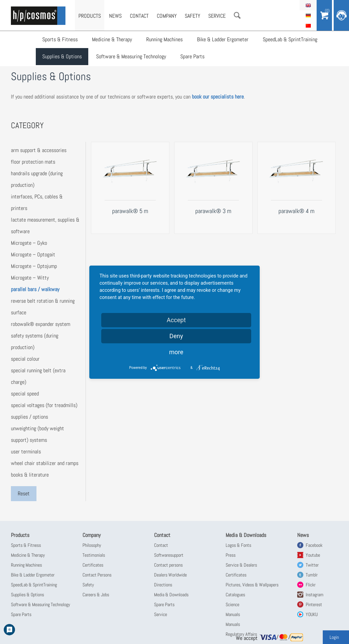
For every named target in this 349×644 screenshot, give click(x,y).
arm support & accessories (39, 150)
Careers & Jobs (96, 595)
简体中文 (308, 26)
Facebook (314, 545)
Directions (163, 585)
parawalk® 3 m (213, 211)
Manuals (233, 614)
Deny (176, 336)
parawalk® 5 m (130, 211)
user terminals (26, 452)
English (308, 5)
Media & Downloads (171, 595)
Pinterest (314, 604)
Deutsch (308, 15)
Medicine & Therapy (112, 39)
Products (90, 16)
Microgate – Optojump (34, 266)
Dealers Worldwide (170, 575)
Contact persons (168, 565)
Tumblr (312, 575)
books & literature (30, 475)
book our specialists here (218, 97)
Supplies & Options (62, 56)
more (176, 352)
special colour (25, 359)
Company (167, 16)
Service (217, 16)
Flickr (311, 585)
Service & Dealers (241, 565)
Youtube (313, 555)
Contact (139, 16)
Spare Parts (192, 56)
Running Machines (164, 39)
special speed (25, 394)
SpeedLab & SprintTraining (290, 39)
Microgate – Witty (30, 278)
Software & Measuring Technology (131, 56)
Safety (192, 16)
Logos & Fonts (238, 545)
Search (237, 15)
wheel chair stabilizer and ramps (45, 463)
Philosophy (92, 545)
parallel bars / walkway (35, 289)
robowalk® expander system (41, 324)
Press (231, 555)
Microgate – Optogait (33, 254)
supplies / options (29, 417)
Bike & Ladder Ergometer (223, 39)
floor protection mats (33, 162)
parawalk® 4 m (297, 211)
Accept (176, 320)
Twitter (312, 565)
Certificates (93, 565)
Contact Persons (97, 575)
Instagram (315, 595)
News (115, 16)
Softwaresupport (169, 555)
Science (232, 604)
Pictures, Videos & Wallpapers (252, 585)
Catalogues (235, 595)
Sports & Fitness (60, 39)
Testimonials (94, 555)
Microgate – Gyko (29, 243)
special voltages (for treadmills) (44, 405)
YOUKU (312, 614)
